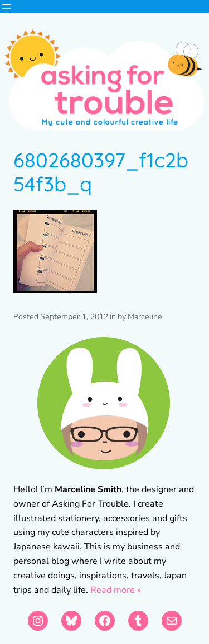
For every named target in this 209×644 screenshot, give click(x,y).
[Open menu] (7, 7)
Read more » (116, 590)
